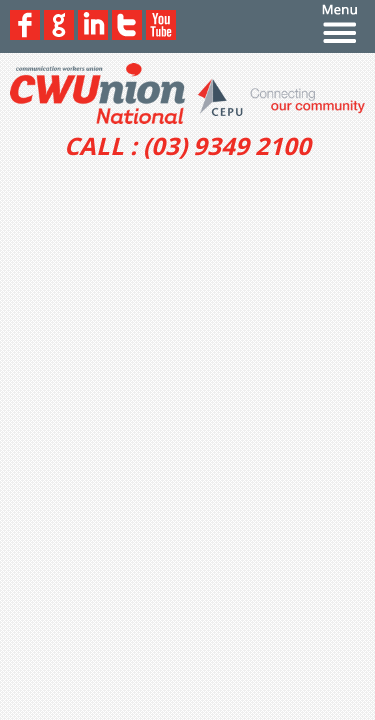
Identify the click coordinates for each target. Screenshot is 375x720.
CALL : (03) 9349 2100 (187, 146)
